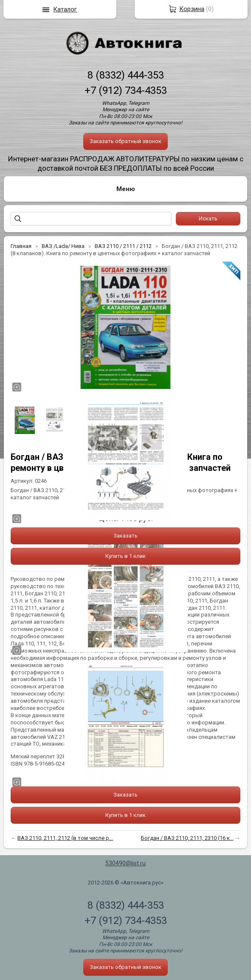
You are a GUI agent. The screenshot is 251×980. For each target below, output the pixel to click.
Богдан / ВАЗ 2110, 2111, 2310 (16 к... (187, 838)
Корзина (192, 9)
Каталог (65, 9)
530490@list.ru (125, 863)
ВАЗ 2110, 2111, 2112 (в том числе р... (65, 838)
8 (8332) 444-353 (126, 75)
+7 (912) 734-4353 (126, 90)
